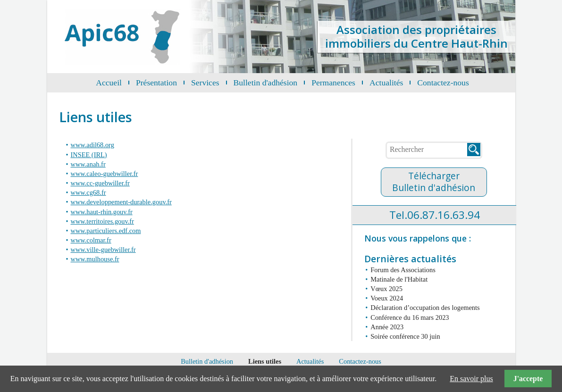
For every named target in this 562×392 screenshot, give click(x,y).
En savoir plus (471, 379)
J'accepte (528, 379)
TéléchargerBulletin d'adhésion (434, 182)
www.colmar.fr (91, 240)
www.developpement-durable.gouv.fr (121, 202)
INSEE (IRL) (89, 155)
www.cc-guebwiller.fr (100, 183)
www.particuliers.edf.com (106, 231)
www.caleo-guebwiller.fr (105, 174)
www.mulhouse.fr (95, 259)
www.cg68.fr (88, 192)
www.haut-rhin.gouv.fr (102, 212)
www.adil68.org (92, 145)
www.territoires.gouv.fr (102, 221)
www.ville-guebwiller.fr (103, 250)
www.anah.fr (88, 164)
